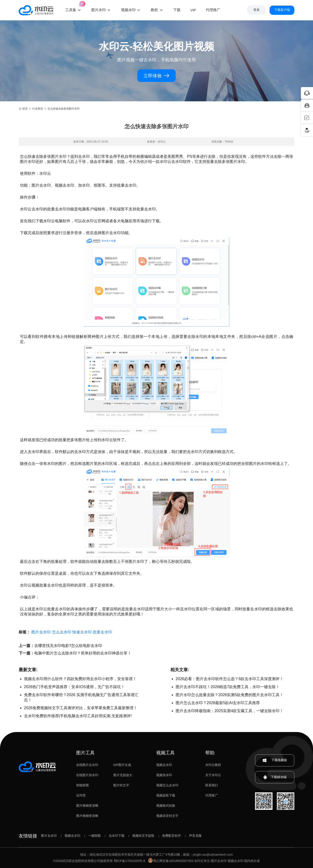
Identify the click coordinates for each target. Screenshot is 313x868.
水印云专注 (202, 861)
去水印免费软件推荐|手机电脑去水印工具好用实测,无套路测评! (78, 716)
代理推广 (212, 795)
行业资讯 (38, 109)
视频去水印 (164, 765)
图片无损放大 (123, 775)
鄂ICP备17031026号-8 (129, 861)
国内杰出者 (252, 861)
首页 (23, 109)
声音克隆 (195, 836)
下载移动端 (275, 777)
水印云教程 (213, 765)
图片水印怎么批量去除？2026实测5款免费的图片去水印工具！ (230, 695)
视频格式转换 (166, 806)
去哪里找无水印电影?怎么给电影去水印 (68, 646)
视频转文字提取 (143, 836)
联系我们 (212, 785)
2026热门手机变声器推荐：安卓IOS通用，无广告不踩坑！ (74, 687)
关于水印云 (213, 775)
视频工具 (165, 753)
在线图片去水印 (87, 765)
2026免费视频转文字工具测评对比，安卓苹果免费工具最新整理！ (81, 708)
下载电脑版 (275, 760)
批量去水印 (102, 632)
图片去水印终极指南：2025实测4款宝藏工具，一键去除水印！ (230, 711)
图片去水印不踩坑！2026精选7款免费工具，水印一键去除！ (228, 687)
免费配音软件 (172, 836)
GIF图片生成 (122, 765)
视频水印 (128, 10)
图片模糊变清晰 (87, 806)
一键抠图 (94, 836)
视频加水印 (164, 775)
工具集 (73, 7)
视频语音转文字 (167, 816)
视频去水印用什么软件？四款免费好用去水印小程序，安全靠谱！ (80, 679)
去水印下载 (117, 836)
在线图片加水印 (87, 775)
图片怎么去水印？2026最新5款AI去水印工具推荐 (218, 703)
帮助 (210, 753)
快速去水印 (82, 632)
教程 (154, 10)
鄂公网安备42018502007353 (171, 861)
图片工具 (85, 753)
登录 (256, 10)
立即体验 (156, 76)
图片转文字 (121, 785)
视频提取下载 (166, 795)
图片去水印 (41, 632)
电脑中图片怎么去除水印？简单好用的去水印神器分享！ (83, 653)
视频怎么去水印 (167, 785)
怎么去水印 (62, 632)
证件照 (81, 795)
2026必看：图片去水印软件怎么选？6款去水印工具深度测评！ (230, 679)
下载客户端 (282, 10)
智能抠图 (82, 785)
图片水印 (99, 10)
